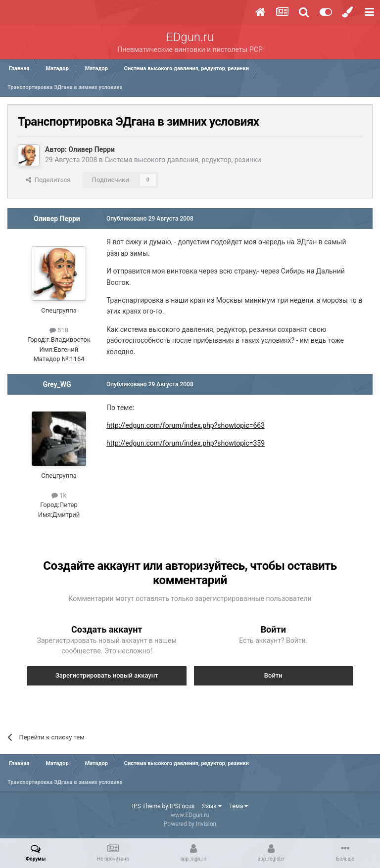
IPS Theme (146, 806)
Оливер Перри (92, 149)
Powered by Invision (190, 824)
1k (59, 495)
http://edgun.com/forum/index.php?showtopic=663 (186, 425)
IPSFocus (182, 806)
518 (59, 330)
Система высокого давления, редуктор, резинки (183, 160)
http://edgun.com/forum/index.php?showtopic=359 (186, 443)
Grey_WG (57, 384)
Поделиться (48, 180)
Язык (212, 806)
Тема (238, 806)
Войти (273, 675)
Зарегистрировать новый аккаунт (107, 675)
